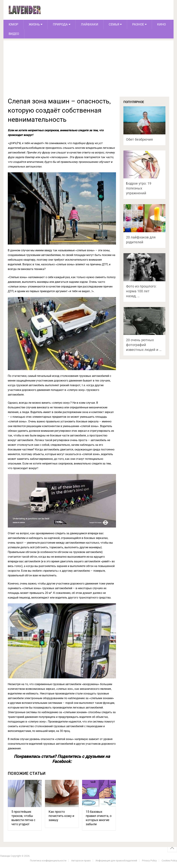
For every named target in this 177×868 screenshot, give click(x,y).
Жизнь (34, 24)
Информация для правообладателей (116, 861)
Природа (60, 24)
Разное (138, 24)
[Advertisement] (89, 71)
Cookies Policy (169, 861)
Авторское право (81, 861)
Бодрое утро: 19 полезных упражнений (139, 188)
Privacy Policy (149, 861)
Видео (14, 34)
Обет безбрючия (139, 139)
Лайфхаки (90, 24)
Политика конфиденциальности (48, 861)
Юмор (13, 24)
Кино (161, 24)
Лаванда (5, 856)
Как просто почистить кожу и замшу (61, 816)
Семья (114, 24)
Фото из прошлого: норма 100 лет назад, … (141, 291)
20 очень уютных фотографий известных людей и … (144, 345)
